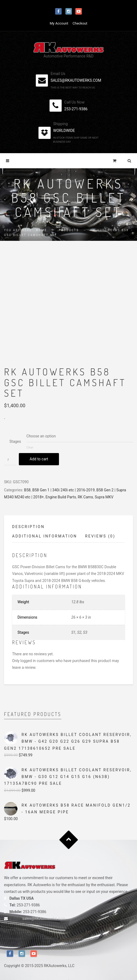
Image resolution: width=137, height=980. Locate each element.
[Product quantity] (10, 459)
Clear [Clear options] (30, 448)
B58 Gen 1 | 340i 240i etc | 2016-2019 (64, 490)
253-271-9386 (76, 109)
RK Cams (85, 497)
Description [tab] (28, 527)
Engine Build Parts (61, 497)
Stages (15, 441)
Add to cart (39, 459)
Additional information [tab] (45, 536)
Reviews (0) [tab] (100, 536)
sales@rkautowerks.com (76, 80)
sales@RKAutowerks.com (44, 919)
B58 (27, 490)
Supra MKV (104, 497)
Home (41, 230)
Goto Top (68, 840)
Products (69, 230)
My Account (59, 23)
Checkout (80, 23)
